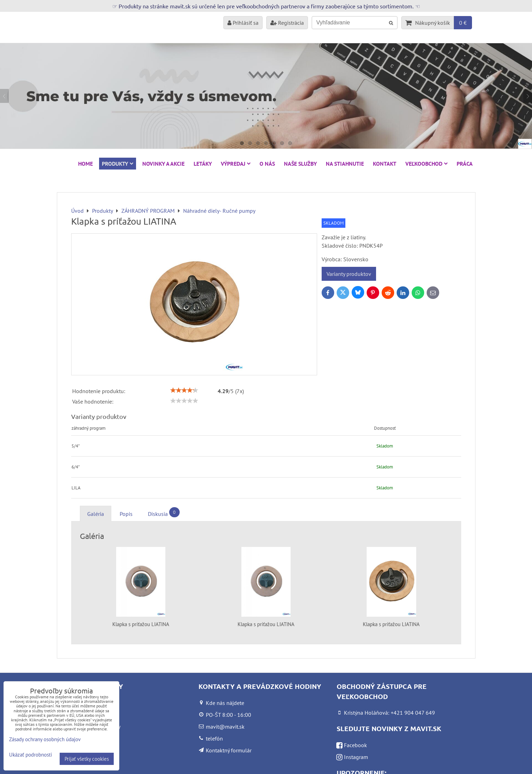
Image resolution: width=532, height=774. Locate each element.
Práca (465, 164)
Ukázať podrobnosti (31, 755)
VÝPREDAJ (236, 164)
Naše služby (300, 164)
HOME (85, 164)
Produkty (118, 164)
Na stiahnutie (345, 164)
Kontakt (385, 164)
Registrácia (287, 23)
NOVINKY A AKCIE (163, 164)
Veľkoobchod (426, 164)
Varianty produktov (349, 274)
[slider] (184, 390)
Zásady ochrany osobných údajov (45, 739)
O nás (267, 164)
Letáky (203, 164)
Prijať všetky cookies (87, 759)
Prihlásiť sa (243, 23)
